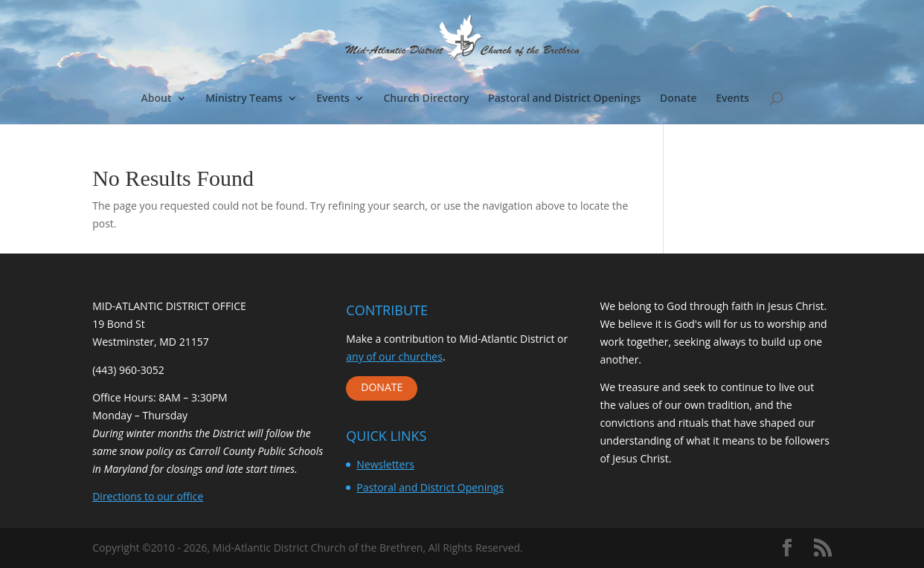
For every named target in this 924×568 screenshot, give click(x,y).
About (157, 99)
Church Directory (426, 99)
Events (333, 99)
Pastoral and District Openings (564, 99)
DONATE (382, 387)
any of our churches (394, 356)
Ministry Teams (244, 99)
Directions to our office (148, 496)
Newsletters (385, 464)
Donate (678, 99)
